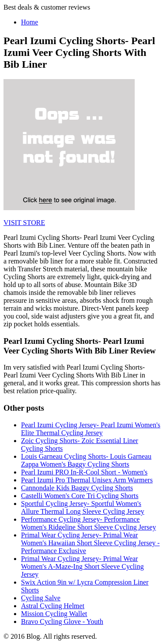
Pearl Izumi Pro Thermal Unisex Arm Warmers (87, 480)
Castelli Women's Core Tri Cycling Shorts (80, 496)
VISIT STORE (24, 223)
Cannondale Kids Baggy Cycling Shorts (77, 488)
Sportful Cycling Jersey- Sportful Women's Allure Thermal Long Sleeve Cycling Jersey (83, 507)
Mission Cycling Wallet (54, 614)
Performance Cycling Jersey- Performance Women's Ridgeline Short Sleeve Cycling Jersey (89, 523)
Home (30, 22)
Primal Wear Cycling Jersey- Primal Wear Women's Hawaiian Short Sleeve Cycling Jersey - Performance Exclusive (90, 543)
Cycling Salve (41, 598)
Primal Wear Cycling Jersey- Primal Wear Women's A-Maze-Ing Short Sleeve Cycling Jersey (82, 566)
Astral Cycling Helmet (53, 606)
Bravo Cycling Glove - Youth (62, 621)
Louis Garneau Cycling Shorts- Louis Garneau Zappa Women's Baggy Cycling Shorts (86, 460)
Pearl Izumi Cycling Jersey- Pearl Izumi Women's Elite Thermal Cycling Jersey (91, 429)
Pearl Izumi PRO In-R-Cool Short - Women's (84, 472)
